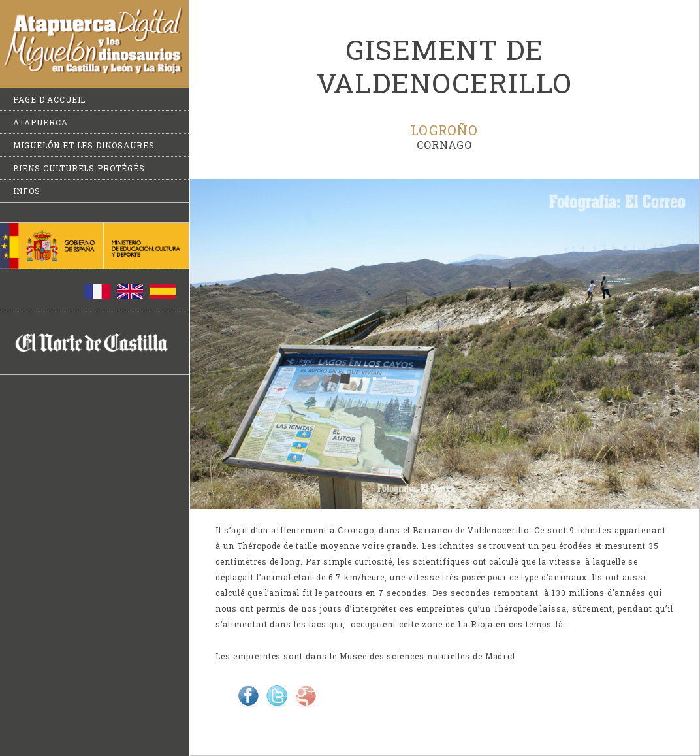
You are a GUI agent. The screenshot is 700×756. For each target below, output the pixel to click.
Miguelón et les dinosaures (84, 145)
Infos (27, 191)
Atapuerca (40, 122)
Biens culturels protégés (79, 168)
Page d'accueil (49, 99)
